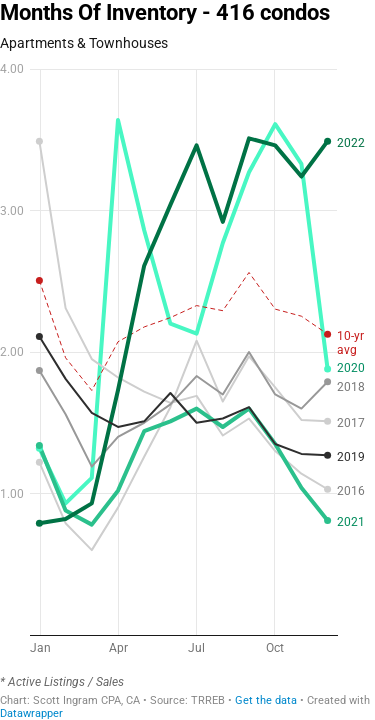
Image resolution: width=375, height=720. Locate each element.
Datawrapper (31, 713)
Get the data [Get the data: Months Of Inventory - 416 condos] (266, 700)
